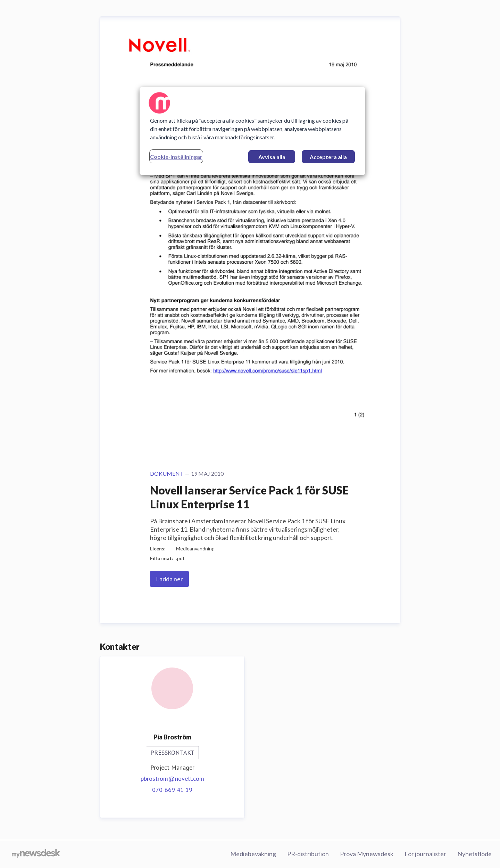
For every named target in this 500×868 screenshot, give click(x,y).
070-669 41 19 (172, 790)
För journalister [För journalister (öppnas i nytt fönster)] (425, 854)
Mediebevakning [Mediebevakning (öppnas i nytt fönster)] (253, 854)
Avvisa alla (272, 157)
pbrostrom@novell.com (172, 779)
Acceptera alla (328, 157)
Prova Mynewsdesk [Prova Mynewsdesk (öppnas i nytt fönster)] (367, 854)
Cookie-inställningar (176, 157)
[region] (252, 131)
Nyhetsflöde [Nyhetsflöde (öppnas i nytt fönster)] (474, 854)
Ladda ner (169, 579)
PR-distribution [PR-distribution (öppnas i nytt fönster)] (308, 854)
